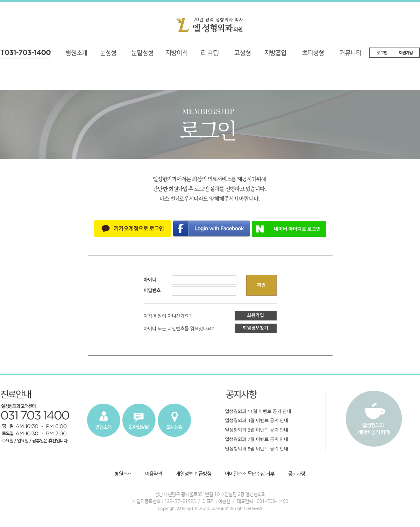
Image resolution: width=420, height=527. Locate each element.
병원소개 (79, 55)
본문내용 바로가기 (0, 0)
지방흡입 (278, 55)
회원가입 (255, 315)
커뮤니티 (355, 55)
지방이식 (168, 55)
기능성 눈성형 (108, 55)
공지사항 (296, 475)
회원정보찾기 (255, 328)
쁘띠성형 (316, 55)
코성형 (241, 55)
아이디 (150, 280)
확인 (261, 285)
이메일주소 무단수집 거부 (250, 475)
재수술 (136, 55)
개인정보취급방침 (194, 475)
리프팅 (203, 55)
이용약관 (154, 475)
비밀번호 (152, 291)
